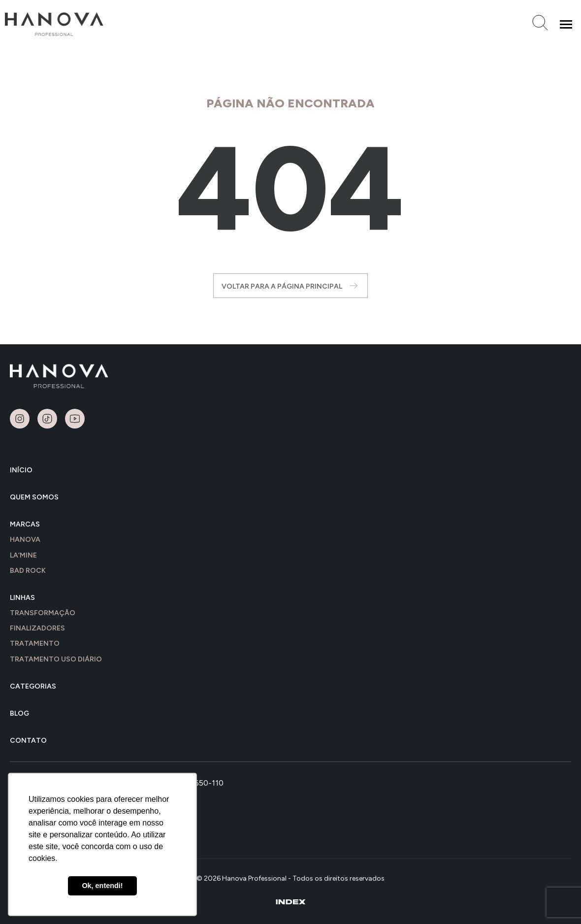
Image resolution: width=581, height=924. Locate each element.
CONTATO (28, 741)
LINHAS (22, 598)
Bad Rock (28, 571)
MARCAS (25, 524)
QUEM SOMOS (34, 497)
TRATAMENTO (35, 643)
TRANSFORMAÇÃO (43, 613)
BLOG (19, 713)
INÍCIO (21, 470)
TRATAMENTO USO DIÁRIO (56, 659)
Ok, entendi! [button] (102, 886)
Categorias (33, 686)
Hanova (25, 540)
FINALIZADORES (37, 628)
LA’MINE (23, 555)
